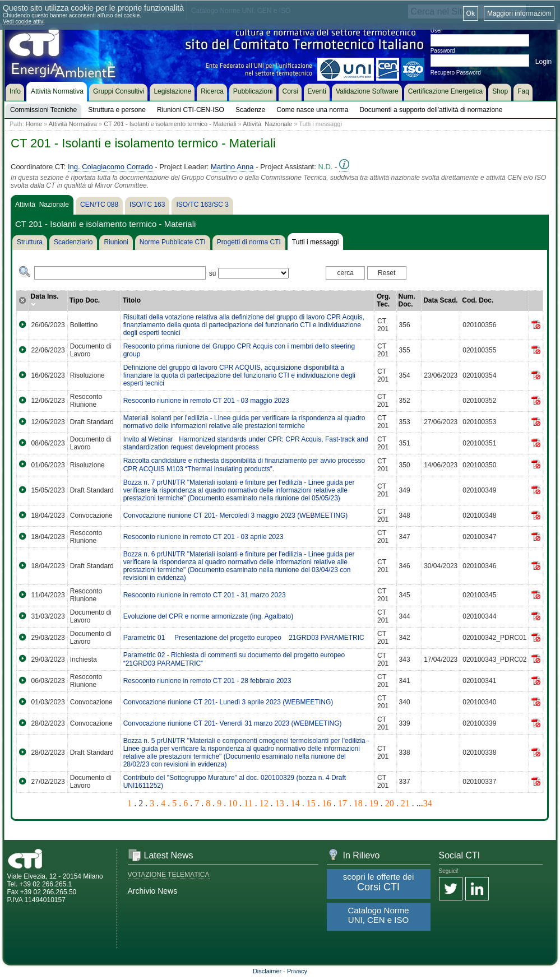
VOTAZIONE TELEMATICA (169, 875)
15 (311, 803)
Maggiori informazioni (519, 13)
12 (264, 803)
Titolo (132, 300)
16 (327, 803)
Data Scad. (440, 300)
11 (248, 803)
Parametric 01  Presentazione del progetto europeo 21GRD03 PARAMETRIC (247, 638)
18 (358, 803)
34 (428, 803)
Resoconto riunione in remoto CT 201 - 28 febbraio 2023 (207, 681)
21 (405, 803)
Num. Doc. (407, 300)
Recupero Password (456, 73)
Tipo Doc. (85, 300)
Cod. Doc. (478, 300)
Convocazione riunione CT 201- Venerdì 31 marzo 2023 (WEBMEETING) (233, 723)
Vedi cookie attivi (24, 22)
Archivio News (153, 891)
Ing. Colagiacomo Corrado (110, 167)
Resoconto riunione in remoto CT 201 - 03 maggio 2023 (206, 401)
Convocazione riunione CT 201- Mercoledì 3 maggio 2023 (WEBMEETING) (236, 515)
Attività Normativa (73, 124)
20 (390, 803)
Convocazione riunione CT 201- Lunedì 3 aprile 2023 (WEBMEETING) (228, 702)
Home (34, 124)
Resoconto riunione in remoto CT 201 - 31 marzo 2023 (205, 595)
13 (280, 803)
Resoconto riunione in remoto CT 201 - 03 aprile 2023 (203, 537)
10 (233, 803)
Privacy (297, 971)
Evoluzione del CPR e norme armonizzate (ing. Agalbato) (209, 616)
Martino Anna (232, 167)
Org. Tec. (384, 300)
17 (343, 803)
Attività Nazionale (267, 124)
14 (295, 803)
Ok (471, 13)
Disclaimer (267, 971)
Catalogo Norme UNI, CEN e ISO (378, 915)
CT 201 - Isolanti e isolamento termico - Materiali (170, 124)
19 (374, 803)
